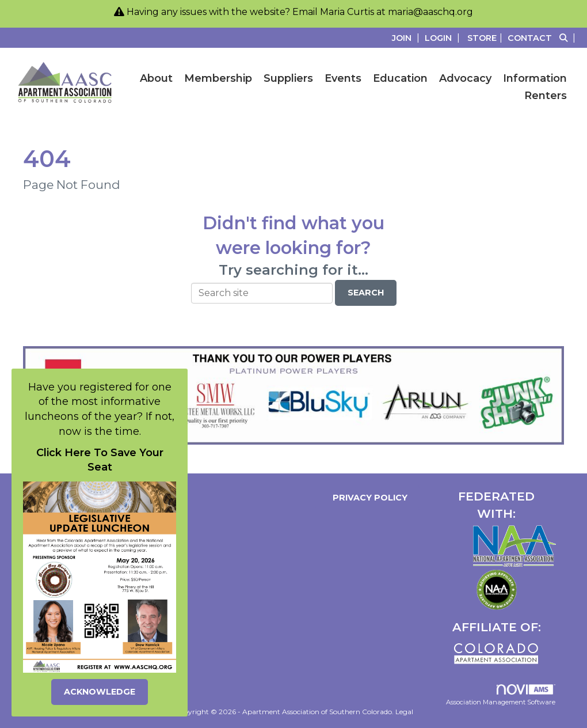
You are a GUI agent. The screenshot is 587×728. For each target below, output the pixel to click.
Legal (404, 712)
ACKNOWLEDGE (100, 692)
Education (400, 78)
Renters (546, 96)
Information (535, 78)
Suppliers (288, 78)
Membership (218, 78)
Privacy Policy (368, 498)
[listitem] (407, 38)
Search (366, 293)
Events (343, 78)
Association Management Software (501, 695)
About (156, 78)
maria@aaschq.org (430, 12)
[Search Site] (569, 38)
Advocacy (465, 78)
